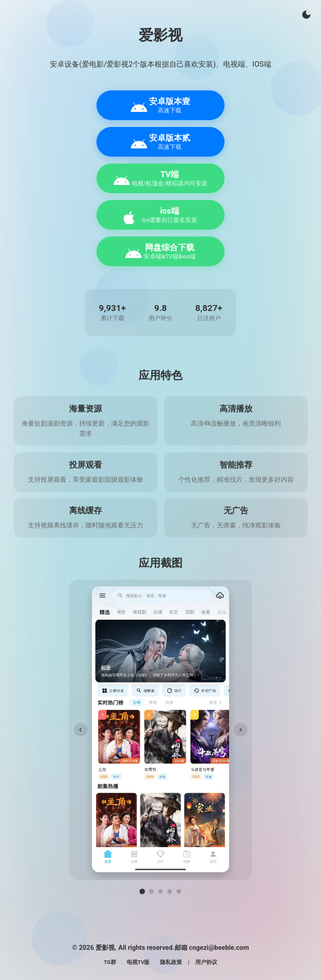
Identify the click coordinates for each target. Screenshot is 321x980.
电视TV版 (138, 962)
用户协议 (206, 962)
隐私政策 (171, 962)
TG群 (110, 962)
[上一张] (80, 730)
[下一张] (241, 730)
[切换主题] (306, 15)
